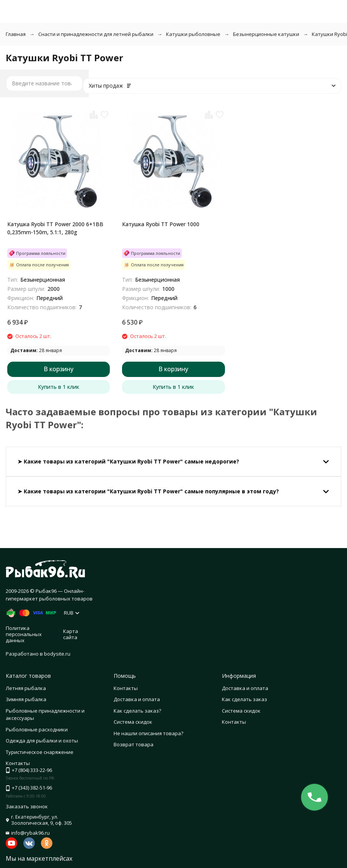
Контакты (126, 688)
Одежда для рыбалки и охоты (42, 741)
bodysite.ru (57, 654)
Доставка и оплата (137, 699)
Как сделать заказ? (137, 711)
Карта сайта (71, 634)
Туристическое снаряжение (40, 752)
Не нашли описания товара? (148, 733)
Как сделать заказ (244, 699)
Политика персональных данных (24, 634)
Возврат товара (134, 744)
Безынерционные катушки (266, 34)
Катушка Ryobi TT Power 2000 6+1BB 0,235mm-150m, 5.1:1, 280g (55, 228)
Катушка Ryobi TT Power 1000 (161, 224)
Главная (16, 34)
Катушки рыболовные (193, 34)
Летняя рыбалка (26, 688)
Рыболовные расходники (37, 729)
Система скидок (133, 722)
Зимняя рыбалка (26, 699)
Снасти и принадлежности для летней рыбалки (96, 34)
